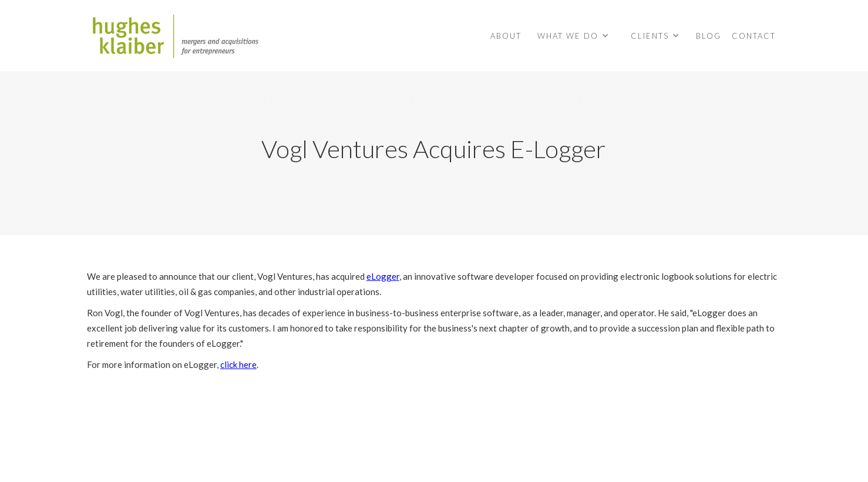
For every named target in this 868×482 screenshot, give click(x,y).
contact (754, 36)
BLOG (709, 36)
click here (238, 364)
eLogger (383, 276)
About (506, 36)
